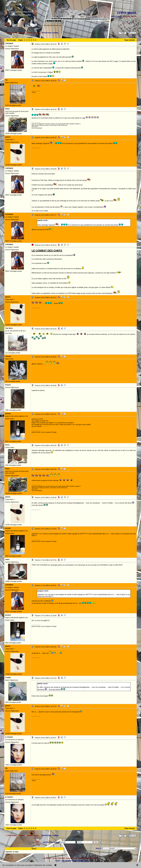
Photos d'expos (33, 33)
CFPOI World (12, 33)
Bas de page (11, 40)
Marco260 (126, 16)
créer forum (47, 858)
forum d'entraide (59, 858)
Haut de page (11, 828)
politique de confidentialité (89, 858)
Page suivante (130, 40)
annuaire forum (72, 858)
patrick (133, 16)
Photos (22, 33)
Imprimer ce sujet (12, 852)
